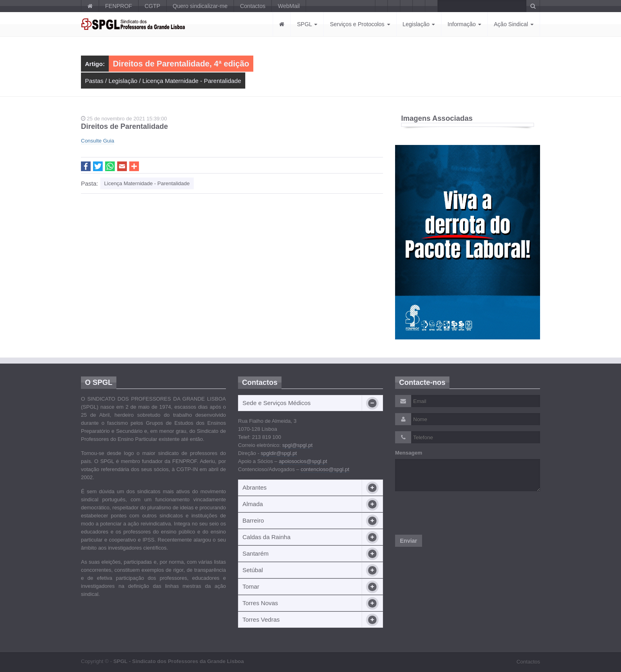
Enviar (409, 541)
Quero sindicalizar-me (200, 6)
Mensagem (409, 453)
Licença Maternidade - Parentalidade (192, 81)
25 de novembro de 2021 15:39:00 (124, 119)
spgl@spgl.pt (297, 445)
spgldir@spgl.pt (279, 453)
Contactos (253, 6)
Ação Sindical (514, 24)
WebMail (289, 6)
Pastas (94, 81)
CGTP (152, 6)
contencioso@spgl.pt (325, 469)
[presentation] (456, 513)
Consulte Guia (97, 141)
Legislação (419, 24)
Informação (464, 24)
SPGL (307, 24)
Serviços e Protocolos (360, 24)
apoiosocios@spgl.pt (303, 461)
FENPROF (119, 6)
